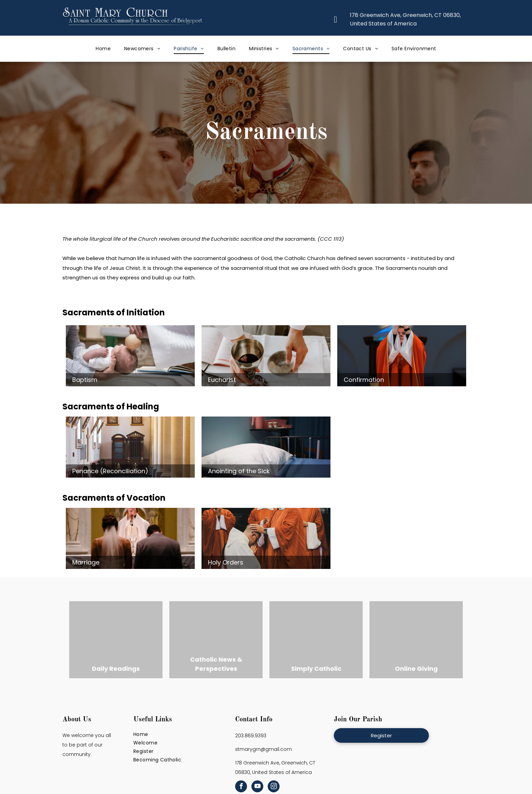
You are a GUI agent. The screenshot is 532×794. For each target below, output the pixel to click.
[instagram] (274, 787)
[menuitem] (103, 49)
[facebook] (241, 787)
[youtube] (257, 787)
